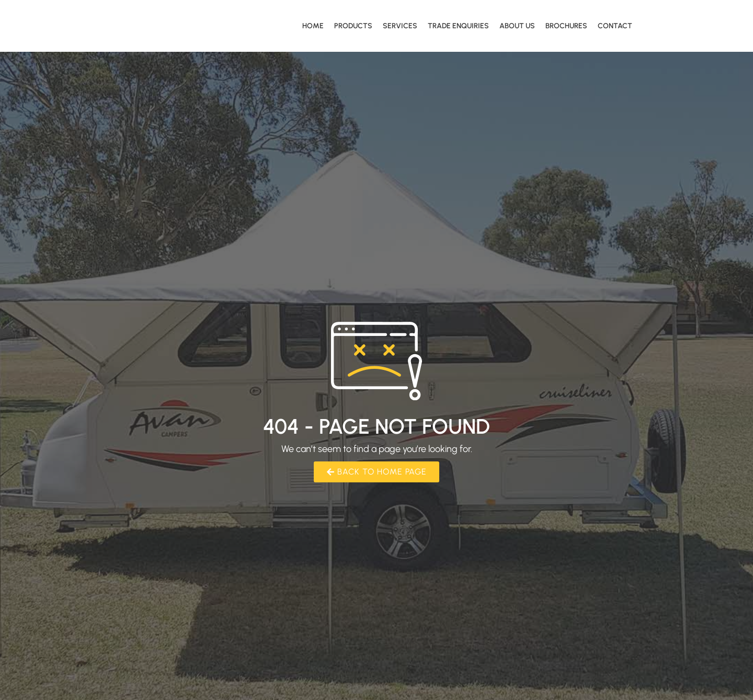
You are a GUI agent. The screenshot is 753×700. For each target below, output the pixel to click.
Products (353, 26)
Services (400, 26)
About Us (517, 26)
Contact (615, 26)
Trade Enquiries (458, 26)
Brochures (566, 26)
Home (313, 26)
